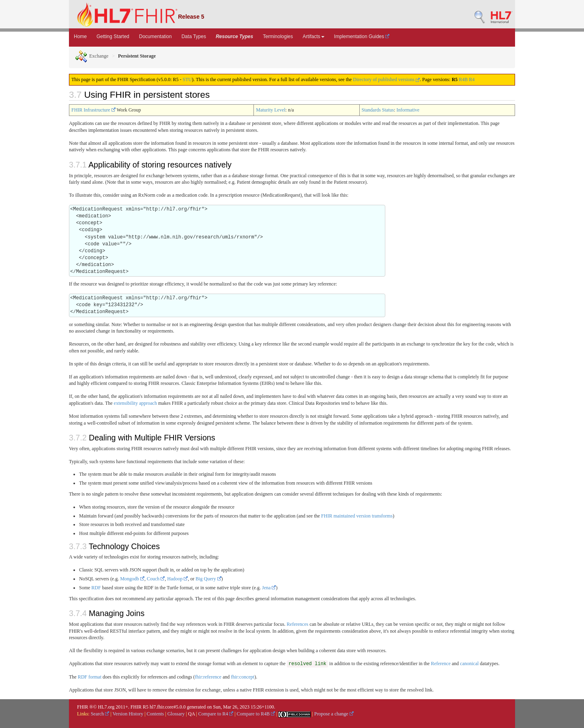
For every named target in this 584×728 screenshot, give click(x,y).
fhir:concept (243, 677)
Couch (156, 579)
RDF (96, 588)
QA (192, 714)
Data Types (193, 37)
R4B (463, 79)
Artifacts (313, 37)
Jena (269, 588)
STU (187, 79)
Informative (408, 110)
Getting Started (113, 37)
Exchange (92, 56)
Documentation (156, 37)
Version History (128, 714)
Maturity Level (271, 110)
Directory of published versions (386, 79)
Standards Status (378, 110)
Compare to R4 (216, 714)
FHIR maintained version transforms (357, 516)
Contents (156, 714)
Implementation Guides (362, 37)
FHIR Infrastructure (93, 110)
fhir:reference (208, 677)
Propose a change (334, 714)
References (297, 624)
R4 (472, 79)
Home (80, 37)
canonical (469, 664)
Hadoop (177, 579)
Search (100, 714)
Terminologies (278, 37)
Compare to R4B (256, 714)
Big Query (208, 579)
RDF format (90, 677)
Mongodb (132, 579)
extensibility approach (135, 403)
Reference (441, 664)
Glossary (176, 714)
